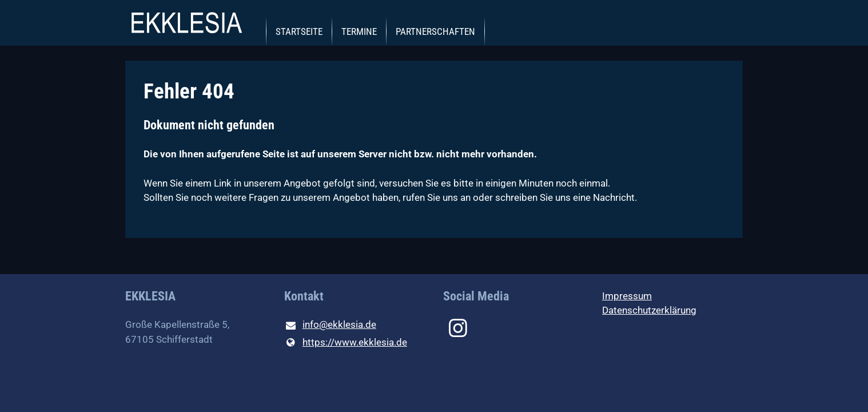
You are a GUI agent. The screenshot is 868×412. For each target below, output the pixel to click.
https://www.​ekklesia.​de (346, 343)
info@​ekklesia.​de (330, 326)
